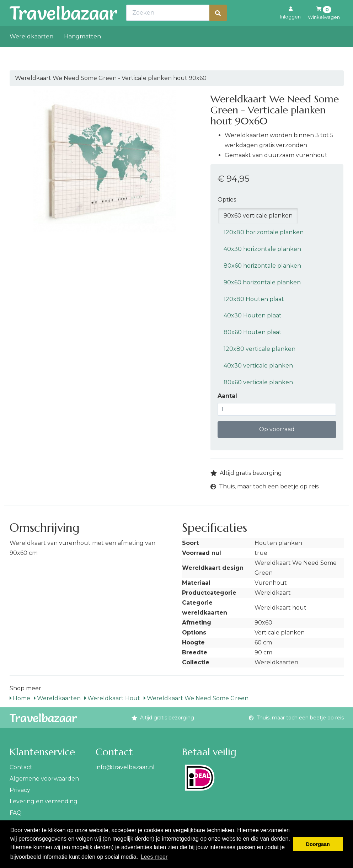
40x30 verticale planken (258, 366)
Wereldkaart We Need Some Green (196, 698)
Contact (21, 767)
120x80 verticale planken (260, 349)
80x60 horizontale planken (262, 266)
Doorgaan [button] (318, 844)
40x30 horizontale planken (262, 249)
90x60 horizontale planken (262, 282)
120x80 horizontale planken (264, 232)
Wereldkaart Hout (112, 698)
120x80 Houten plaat (254, 299)
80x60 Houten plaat (253, 332)
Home (20, 698)
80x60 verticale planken (258, 382)
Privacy (20, 790)
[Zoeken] (218, 29)
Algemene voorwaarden (44, 779)
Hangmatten (82, 52)
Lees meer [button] (154, 857)
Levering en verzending (44, 801)
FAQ (16, 813)
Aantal (227, 396)
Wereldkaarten (31, 52)
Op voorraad (277, 429)
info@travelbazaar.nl (125, 767)
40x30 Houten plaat (253, 315)
